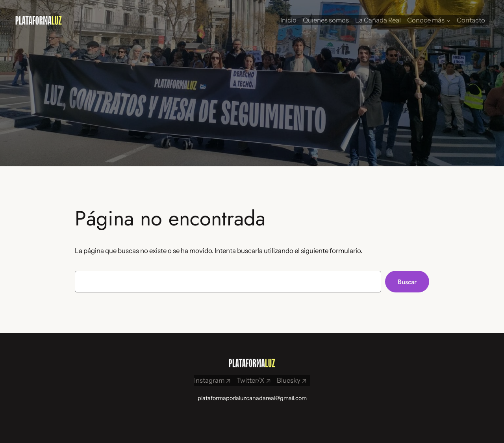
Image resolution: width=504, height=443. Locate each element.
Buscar (407, 282)
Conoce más (426, 20)
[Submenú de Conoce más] (448, 20)
